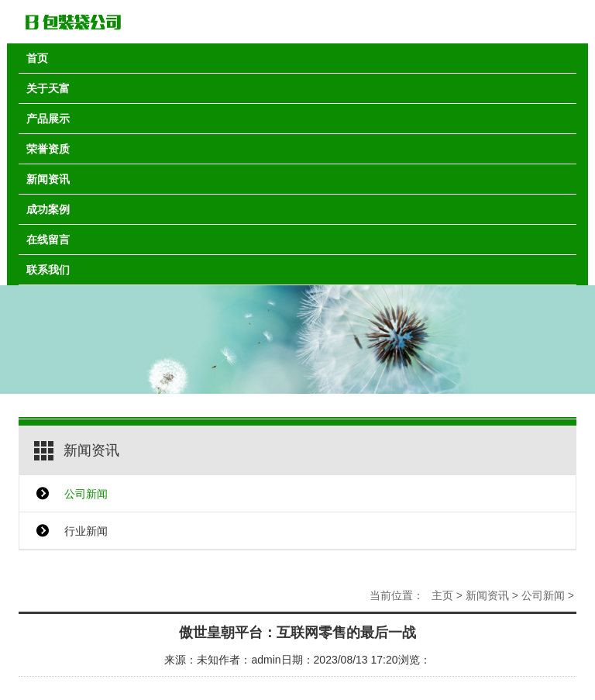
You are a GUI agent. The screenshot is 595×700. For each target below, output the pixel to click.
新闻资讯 (48, 179)
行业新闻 (86, 531)
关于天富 (48, 88)
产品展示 (48, 119)
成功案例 (48, 209)
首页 (37, 58)
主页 (442, 595)
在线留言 (48, 240)
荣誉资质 (48, 149)
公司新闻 (86, 494)
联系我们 (48, 270)
